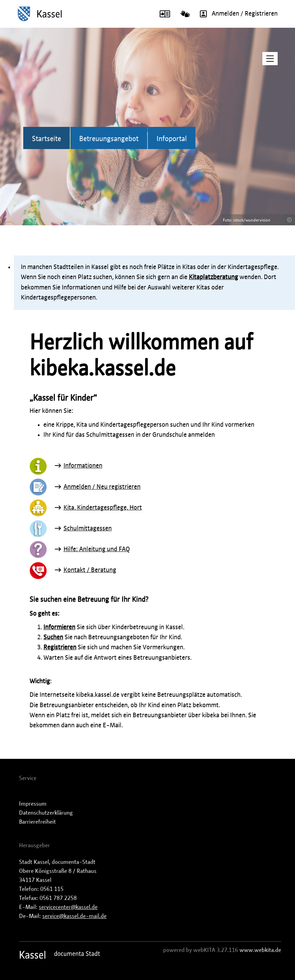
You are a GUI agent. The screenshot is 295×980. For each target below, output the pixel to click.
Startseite (47, 139)
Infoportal (172, 139)
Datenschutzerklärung (46, 813)
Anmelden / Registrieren (236, 14)
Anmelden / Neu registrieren (102, 487)
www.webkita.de (260, 950)
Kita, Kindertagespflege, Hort (103, 508)
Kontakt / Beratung (90, 570)
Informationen (83, 466)
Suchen (53, 638)
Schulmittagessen (88, 529)
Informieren (59, 627)
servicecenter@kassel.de (68, 907)
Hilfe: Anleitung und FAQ (97, 549)
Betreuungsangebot (109, 139)
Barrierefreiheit (37, 822)
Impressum (33, 804)
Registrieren (60, 648)
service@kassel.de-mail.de (74, 916)
